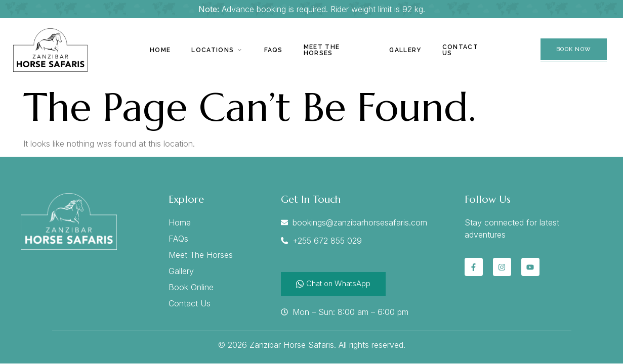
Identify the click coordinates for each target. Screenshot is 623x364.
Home (161, 50)
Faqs (273, 50)
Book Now (574, 49)
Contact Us (459, 50)
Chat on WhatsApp (333, 283)
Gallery (405, 50)
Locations (217, 50)
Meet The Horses (320, 50)
